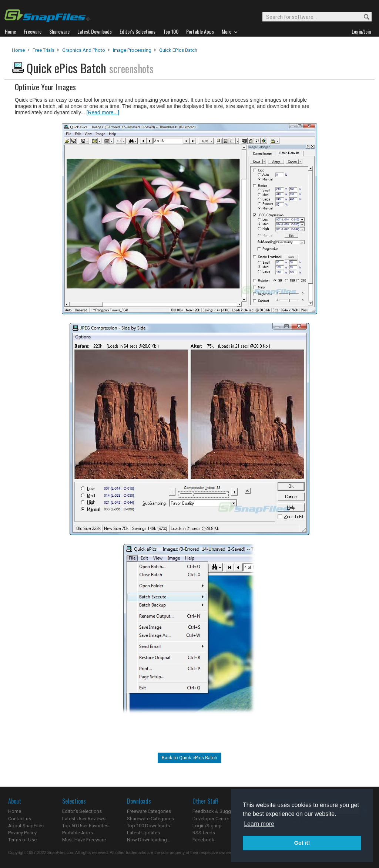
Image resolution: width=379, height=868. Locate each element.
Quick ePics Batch (178, 50)
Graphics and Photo (84, 50)
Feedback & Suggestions (220, 811)
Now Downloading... (149, 840)
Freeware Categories (149, 811)
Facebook (203, 840)
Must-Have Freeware (84, 840)
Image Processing (132, 50)
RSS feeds (204, 833)
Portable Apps (78, 833)
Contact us (20, 819)
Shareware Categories (150, 819)
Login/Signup (207, 826)
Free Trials (43, 50)
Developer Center (211, 819)
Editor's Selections (82, 811)
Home (18, 50)
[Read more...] (103, 112)
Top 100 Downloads (148, 826)
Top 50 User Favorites (85, 826)
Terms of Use (22, 840)
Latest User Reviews (84, 819)
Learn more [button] (259, 824)
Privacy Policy (22, 833)
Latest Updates (143, 833)
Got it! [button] (302, 843)
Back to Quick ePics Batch (189, 758)
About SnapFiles (26, 826)
